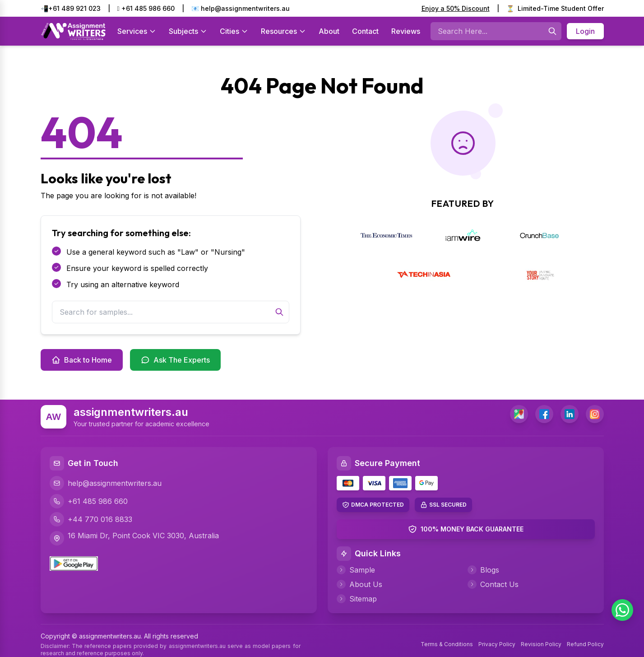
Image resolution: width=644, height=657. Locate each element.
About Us (359, 584)
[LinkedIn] (570, 414)
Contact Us (493, 584)
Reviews (406, 31)
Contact (365, 31)
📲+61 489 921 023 (71, 8)
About (329, 31)
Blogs (483, 570)
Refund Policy (585, 644)
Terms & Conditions (447, 644)
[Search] (279, 312)
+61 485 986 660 (146, 8)
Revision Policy (541, 644)
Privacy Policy (497, 644)
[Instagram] (595, 414)
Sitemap (357, 599)
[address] (519, 414)
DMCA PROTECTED (378, 505)
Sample (356, 570)
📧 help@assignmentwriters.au (241, 8)
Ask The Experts (175, 360)
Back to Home (82, 360)
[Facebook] (544, 414)
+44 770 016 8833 (91, 519)
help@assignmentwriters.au (106, 483)
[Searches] (552, 31)
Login (585, 31)
